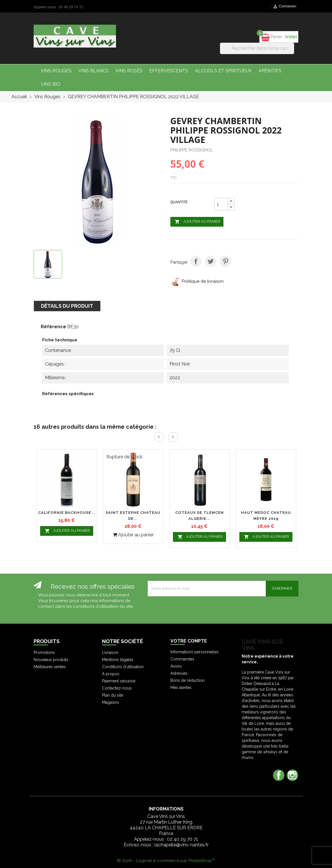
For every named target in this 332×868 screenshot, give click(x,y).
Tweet (211, 261)
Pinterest (225, 261)
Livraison (110, 652)
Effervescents (169, 71)
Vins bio (51, 84)
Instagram (292, 775)
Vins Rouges (56, 71)
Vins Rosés (129, 71)
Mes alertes (181, 688)
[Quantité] (221, 204)
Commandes (182, 659)
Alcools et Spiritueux (223, 71)
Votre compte (189, 641)
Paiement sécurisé (119, 681)
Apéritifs (270, 71)
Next (173, 437)
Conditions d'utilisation (123, 667)
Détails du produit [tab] (67, 306)
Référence (53, 327)
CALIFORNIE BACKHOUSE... (67, 513)
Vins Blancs (93, 71)
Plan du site (113, 695)
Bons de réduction (188, 680)
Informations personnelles (194, 652)
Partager (196, 261)
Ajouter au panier (197, 222)
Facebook (279, 775)
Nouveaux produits (51, 660)
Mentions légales (118, 660)
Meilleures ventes (50, 667)
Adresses (179, 673)
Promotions (44, 652)
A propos (111, 674)
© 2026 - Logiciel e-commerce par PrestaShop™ (166, 861)
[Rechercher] (257, 48)
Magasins (111, 702)
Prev (159, 437)
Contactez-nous (117, 688)
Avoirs (176, 666)
